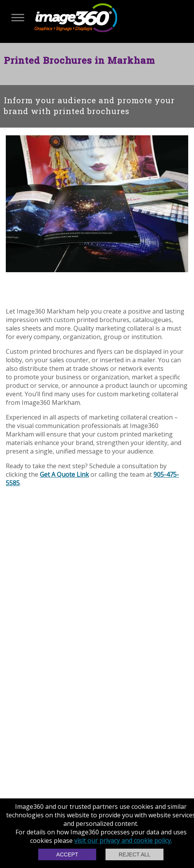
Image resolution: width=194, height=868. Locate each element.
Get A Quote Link (64, 474)
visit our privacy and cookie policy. (123, 841)
